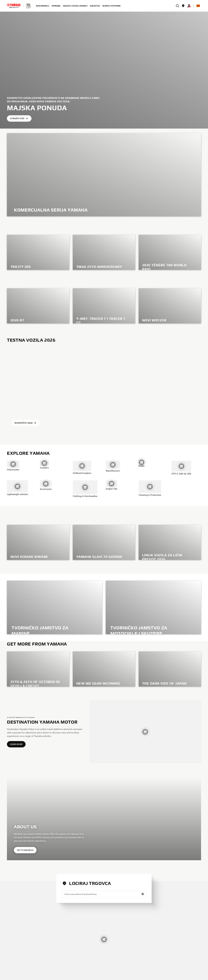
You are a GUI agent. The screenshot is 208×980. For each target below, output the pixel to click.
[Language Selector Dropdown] (198, 6)
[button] (143, 894)
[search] (177, 6)
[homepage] (14, 6)
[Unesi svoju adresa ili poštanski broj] (104, 894)
